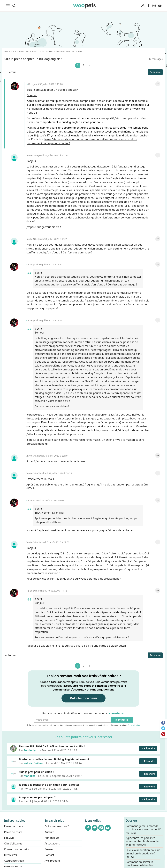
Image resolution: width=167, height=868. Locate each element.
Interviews (10, 855)
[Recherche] (14, 6)
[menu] (8, 6)
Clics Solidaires (13, 843)
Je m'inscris (122, 720)
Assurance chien (14, 861)
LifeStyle (9, 838)
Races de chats (13, 832)
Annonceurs (52, 838)
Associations (52, 843)
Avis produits (53, 861)
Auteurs (49, 832)
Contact (49, 855)
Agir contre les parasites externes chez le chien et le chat (142, 842)
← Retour (10, 72)
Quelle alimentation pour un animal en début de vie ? (143, 853)
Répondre (155, 72)
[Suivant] (89, 65)
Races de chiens (14, 826)
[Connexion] (143, 6)
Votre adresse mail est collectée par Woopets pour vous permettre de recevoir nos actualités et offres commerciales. (84, 725)
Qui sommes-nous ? (57, 826)
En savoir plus (134, 725)
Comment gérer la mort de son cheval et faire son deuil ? (144, 829)
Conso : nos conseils (16, 849)
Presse (49, 849)
